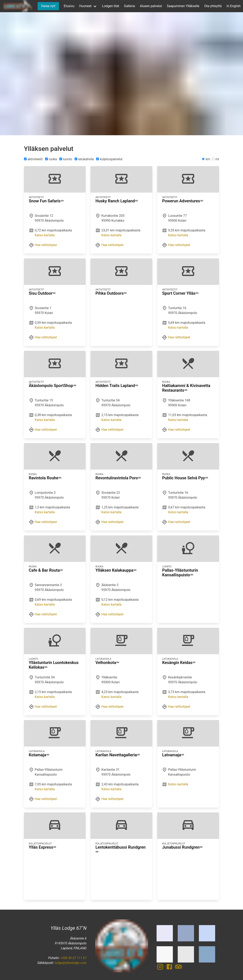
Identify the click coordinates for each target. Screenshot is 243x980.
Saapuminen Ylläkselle (183, 6)
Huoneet (85, 6)
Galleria (130, 6)
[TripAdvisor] (178, 969)
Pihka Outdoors (111, 293)
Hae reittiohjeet (46, 245)
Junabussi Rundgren (182, 847)
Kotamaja (39, 755)
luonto (66, 159)
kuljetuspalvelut (109, 159)
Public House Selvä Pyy (185, 478)
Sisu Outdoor (42, 293)
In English (234, 6)
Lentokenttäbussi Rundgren (120, 849)
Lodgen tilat (111, 6)
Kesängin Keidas (179, 663)
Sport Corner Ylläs (180, 293)
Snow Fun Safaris (46, 201)
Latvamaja (173, 755)
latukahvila (84, 159)
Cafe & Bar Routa (46, 570)
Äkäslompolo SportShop (53, 386)
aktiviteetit (33, 159)
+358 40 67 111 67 (73, 958)
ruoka (51, 159)
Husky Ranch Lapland (117, 201)
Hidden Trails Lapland (117, 386)
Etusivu (69, 6)
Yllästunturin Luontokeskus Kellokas (54, 665)
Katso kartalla (45, 235)
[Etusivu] (18, 6)
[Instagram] (161, 969)
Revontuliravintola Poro (118, 478)
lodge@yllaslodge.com (71, 963)
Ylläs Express (43, 847)
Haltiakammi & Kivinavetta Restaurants (186, 388)
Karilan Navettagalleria (118, 755)
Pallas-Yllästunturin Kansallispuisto (180, 573)
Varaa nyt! (48, 6)
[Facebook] (170, 969)
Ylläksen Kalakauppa (116, 570)
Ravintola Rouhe (45, 478)
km (206, 159)
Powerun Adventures (183, 201)
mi (216, 159)
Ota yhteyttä (213, 6)
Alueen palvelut (151, 6)
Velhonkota (107, 663)
